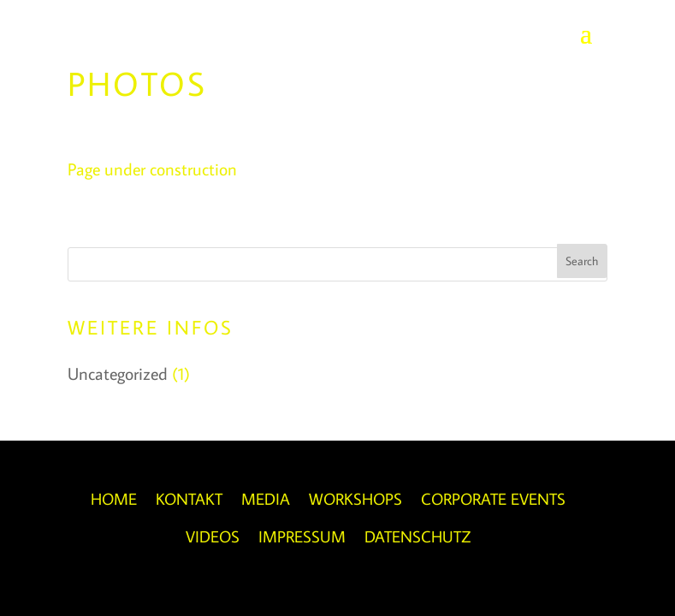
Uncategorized (118, 373)
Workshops (355, 498)
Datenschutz (418, 536)
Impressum (302, 536)
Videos (213, 536)
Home (114, 498)
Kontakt (189, 498)
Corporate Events (493, 498)
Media (266, 498)
